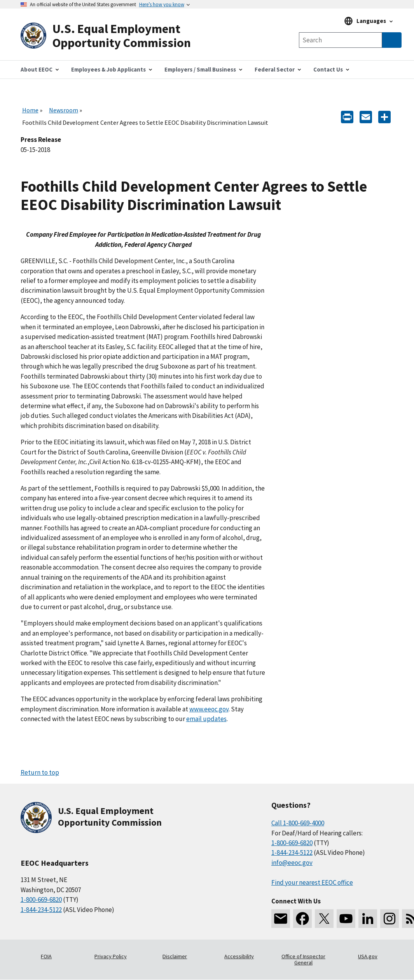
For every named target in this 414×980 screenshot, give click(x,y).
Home (30, 110)
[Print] (347, 116)
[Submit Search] (392, 40)
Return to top (40, 772)
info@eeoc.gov (292, 863)
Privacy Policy (111, 956)
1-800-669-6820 (41, 900)
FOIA (46, 956)
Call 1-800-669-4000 (298, 823)
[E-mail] (366, 116)
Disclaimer (175, 956)
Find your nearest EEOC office (312, 882)
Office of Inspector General (303, 959)
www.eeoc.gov (209, 709)
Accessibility (239, 956)
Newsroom (64, 110)
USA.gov (368, 956)
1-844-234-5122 (41, 910)
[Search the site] (341, 40)
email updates (206, 719)
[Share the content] (384, 116)
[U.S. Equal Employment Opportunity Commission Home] (114, 36)
